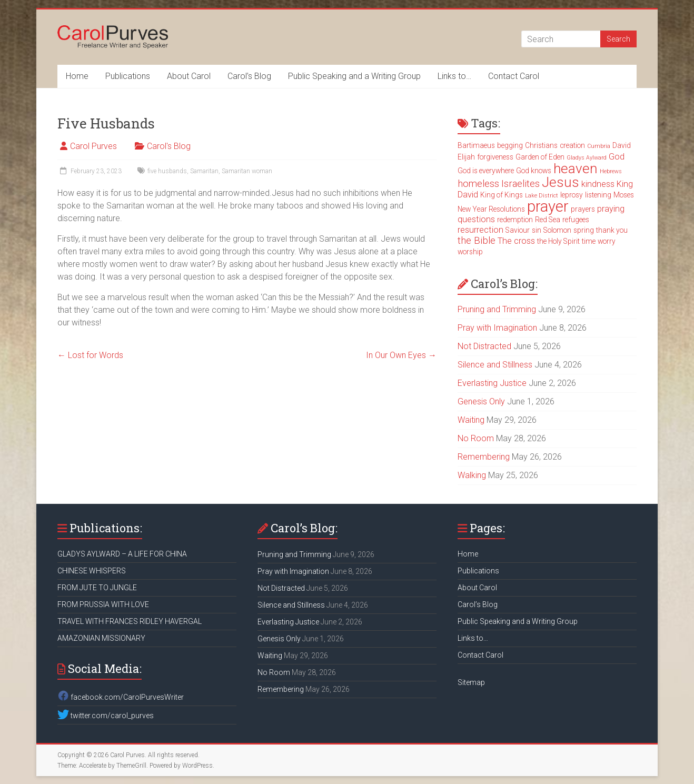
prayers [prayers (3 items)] (583, 209)
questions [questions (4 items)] (476, 219)
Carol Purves (93, 146)
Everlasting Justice (492, 383)
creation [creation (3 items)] (572, 145)
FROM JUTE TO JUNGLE (97, 588)
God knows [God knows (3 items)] (534, 171)
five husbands (167, 171)
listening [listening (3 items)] (598, 195)
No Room (476, 438)
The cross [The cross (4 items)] (516, 241)
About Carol (189, 76)
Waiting (471, 420)
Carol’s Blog (249, 76)
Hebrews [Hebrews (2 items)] (611, 171)
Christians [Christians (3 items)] (541, 145)
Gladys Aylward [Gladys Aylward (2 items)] (587, 158)
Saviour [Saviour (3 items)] (518, 230)
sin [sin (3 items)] (537, 230)
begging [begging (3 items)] (510, 145)
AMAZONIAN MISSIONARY (101, 638)
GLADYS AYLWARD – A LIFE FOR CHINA (122, 554)
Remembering (484, 457)
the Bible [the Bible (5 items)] (477, 241)
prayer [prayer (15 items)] (548, 206)
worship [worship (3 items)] (470, 252)
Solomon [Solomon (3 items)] (557, 230)
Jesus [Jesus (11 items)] (561, 182)
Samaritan (204, 171)
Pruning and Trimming (497, 309)
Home (77, 76)
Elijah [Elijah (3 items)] (466, 157)
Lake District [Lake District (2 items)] (542, 196)
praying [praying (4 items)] (611, 209)
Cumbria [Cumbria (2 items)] (599, 146)
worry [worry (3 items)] (607, 241)
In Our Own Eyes (401, 355)
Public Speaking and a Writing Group (354, 76)
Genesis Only (481, 401)
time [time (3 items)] (589, 241)
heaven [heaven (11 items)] (576, 168)
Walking (472, 475)
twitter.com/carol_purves (106, 716)
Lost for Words (90, 355)
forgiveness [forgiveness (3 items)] (495, 157)
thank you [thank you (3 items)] (612, 230)
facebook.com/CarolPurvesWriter (121, 697)
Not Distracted (484, 346)
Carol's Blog (169, 146)
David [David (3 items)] (622, 145)
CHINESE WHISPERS (92, 571)
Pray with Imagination (497, 328)
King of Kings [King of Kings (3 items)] (502, 195)
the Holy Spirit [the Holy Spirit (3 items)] (558, 241)
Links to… (454, 76)
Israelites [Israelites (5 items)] (520, 184)
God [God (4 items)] (617, 157)
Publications (128, 76)
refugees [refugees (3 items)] (576, 220)
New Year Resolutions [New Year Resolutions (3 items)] (491, 209)
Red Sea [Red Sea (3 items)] (548, 220)
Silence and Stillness (495, 365)
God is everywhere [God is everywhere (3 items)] (486, 171)
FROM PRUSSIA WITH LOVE (103, 604)
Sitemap (471, 682)
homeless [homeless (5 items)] (478, 184)
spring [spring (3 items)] (584, 230)
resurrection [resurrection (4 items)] (480, 230)
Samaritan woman (247, 171)
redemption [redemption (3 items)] (515, 220)
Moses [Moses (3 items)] (624, 195)
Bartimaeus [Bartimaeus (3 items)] (476, 145)
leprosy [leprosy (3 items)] (572, 195)
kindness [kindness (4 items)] (598, 184)
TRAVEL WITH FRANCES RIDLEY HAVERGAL (130, 621)
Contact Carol (514, 76)
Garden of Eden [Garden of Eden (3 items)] (540, 157)
